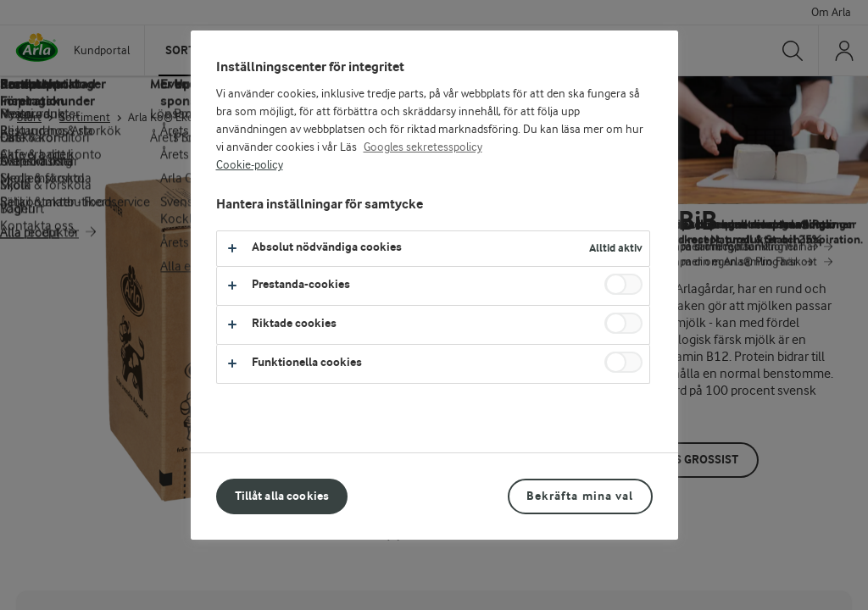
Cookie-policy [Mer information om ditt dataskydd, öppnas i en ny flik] (250, 165)
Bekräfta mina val (580, 496)
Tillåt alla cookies (282, 496)
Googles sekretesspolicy (423, 147)
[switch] (623, 284)
